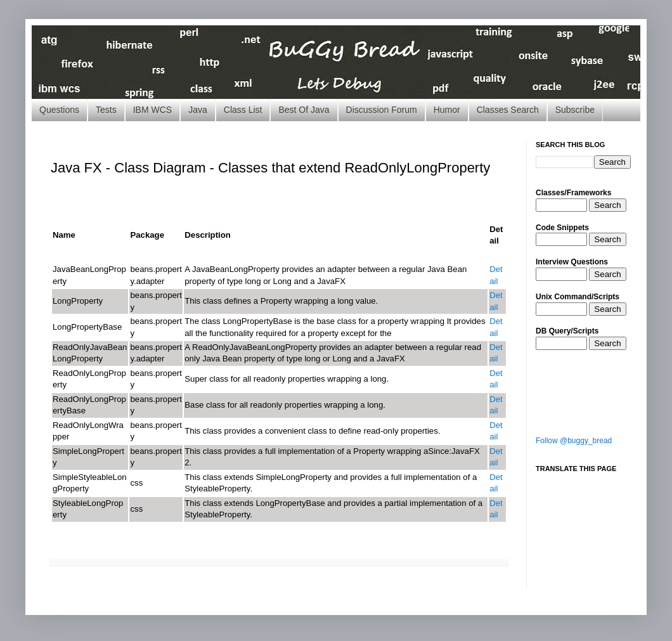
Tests (106, 110)
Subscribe (575, 110)
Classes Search (508, 110)
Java (198, 110)
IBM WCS (152, 110)
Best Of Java (304, 110)
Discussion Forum (382, 110)
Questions (59, 110)
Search (607, 205)
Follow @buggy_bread (574, 441)
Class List (243, 110)
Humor (447, 110)
